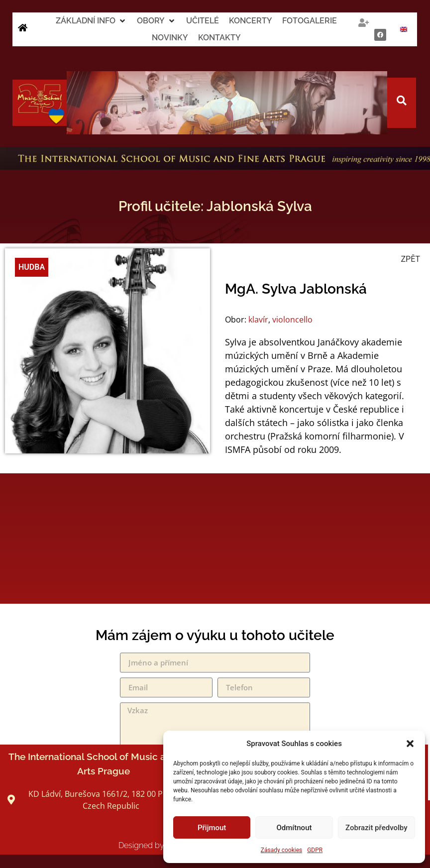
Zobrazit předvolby (376, 828)
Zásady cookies (281, 850)
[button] (410, 744)
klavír (258, 320)
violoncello (292, 320)
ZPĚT (411, 259)
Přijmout (212, 828)
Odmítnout (294, 828)
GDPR (315, 850)
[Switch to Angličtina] (404, 29)
